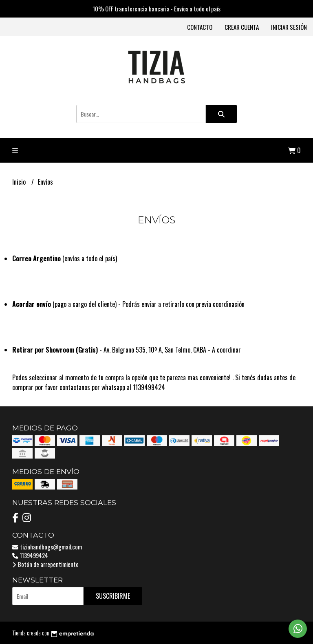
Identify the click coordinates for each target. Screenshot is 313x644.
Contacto (200, 27)
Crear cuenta (242, 27)
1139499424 (30, 555)
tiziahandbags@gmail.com (47, 547)
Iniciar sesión (289, 27)
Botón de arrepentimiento (45, 564)
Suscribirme (113, 596)
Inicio (20, 182)
